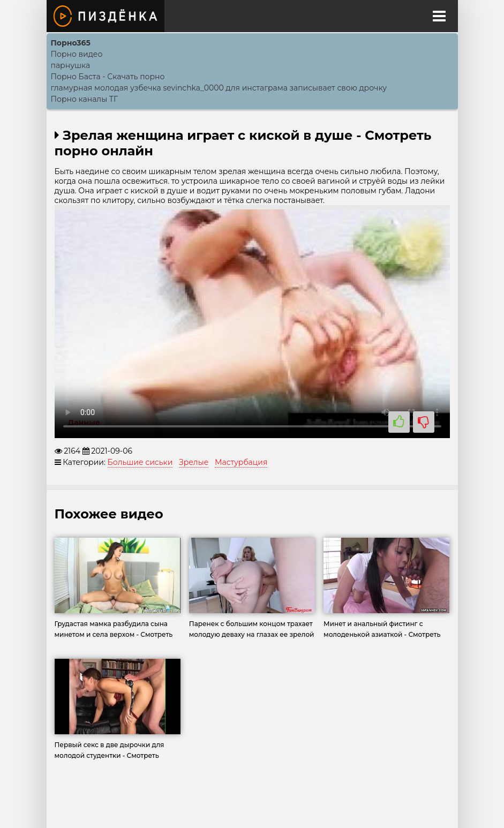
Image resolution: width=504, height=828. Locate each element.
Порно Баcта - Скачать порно (108, 77)
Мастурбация (241, 462)
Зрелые (194, 462)
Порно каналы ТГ (85, 99)
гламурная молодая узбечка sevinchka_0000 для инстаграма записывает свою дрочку (219, 88)
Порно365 (71, 43)
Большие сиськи (140, 462)
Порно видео (77, 54)
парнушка (71, 65)
